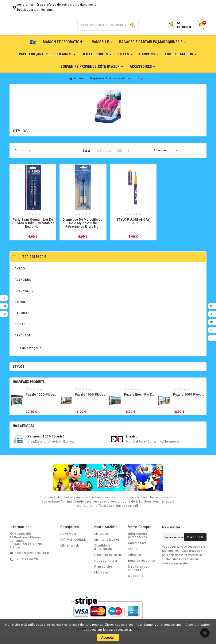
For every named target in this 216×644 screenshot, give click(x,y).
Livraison (101, 540)
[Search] (133, 28)
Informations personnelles (138, 542)
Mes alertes (137, 583)
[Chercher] (102, 28)
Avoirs (133, 556)
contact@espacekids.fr (32, 560)
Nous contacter (106, 567)
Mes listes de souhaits (138, 575)
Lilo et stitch (70, 552)
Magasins (102, 579)
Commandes (137, 550)
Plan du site (103, 573)
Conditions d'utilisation (103, 554)
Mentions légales (107, 546)
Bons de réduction (142, 567)
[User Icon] (180, 28)
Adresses (135, 561)
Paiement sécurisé (108, 561)
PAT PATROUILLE (73, 546)
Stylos (19, 373)
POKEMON (68, 540)
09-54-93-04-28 (26, 566)
